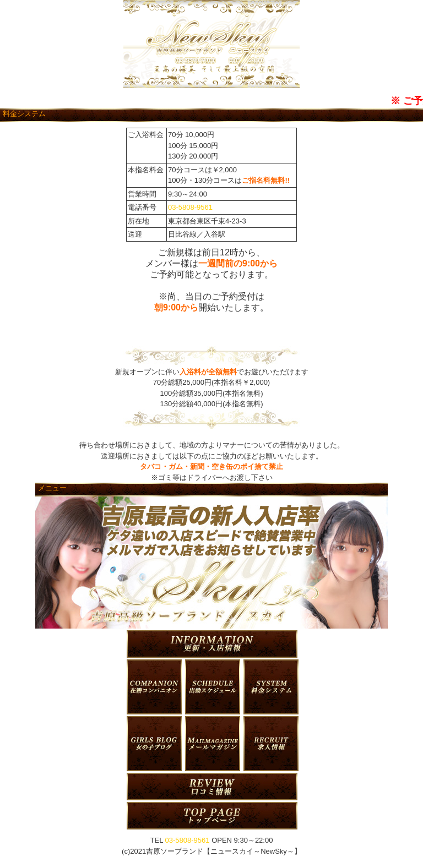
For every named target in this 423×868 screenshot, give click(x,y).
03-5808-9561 (190, 207)
